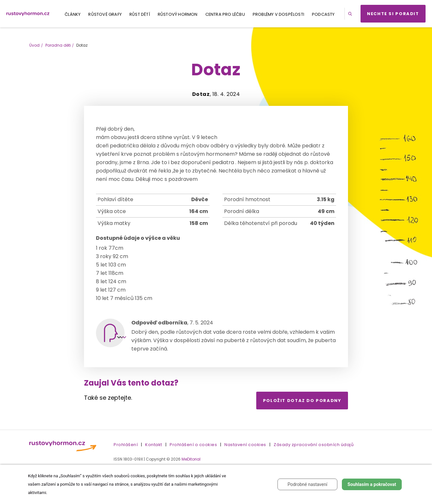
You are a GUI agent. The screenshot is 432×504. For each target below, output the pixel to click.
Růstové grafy (105, 14)
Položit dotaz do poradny (302, 401)
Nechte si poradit (393, 14)
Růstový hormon (178, 14)
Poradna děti (58, 45)
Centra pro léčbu (225, 14)
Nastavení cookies (245, 445)
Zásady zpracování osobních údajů (314, 445)
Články (73, 14)
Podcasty (323, 14)
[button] (351, 14)
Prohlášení (126, 445)
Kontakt (154, 445)
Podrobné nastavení (307, 484)
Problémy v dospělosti (278, 14)
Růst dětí (140, 14)
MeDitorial (191, 459)
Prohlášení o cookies (193, 445)
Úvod (34, 45)
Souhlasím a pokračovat (372, 484)
